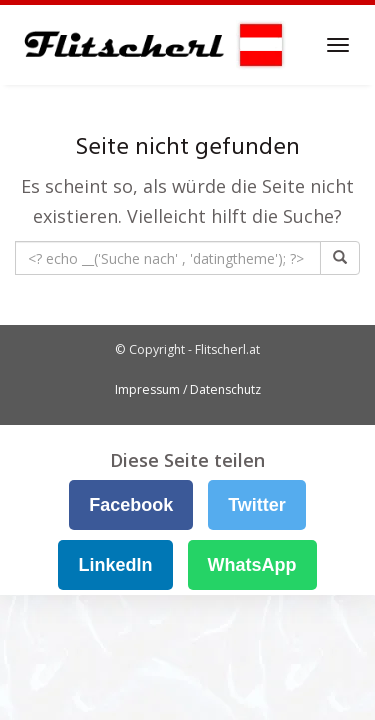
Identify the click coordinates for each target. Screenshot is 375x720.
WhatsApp (252, 565)
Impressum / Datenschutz (188, 389)
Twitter (257, 505)
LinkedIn (115, 565)
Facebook (131, 505)
